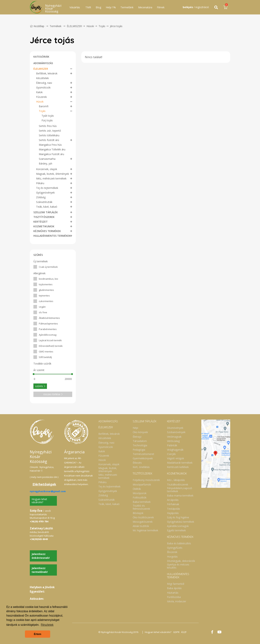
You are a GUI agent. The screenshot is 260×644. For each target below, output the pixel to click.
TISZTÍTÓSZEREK (44, 217)
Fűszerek (41, 97)
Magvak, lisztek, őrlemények (53, 174)
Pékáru (40, 183)
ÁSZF (184, 632)
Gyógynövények (45, 193)
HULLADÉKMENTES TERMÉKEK (52, 236)
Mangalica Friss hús (50, 145)
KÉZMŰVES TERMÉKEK (47, 231)
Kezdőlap (37, 26)
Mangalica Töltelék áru (52, 149)
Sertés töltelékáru (49, 135)
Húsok (90, 26)
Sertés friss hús (48, 126)
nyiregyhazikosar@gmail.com (48, 491)
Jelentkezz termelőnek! (40, 570)
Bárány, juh (45, 163)
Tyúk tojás (48, 116)
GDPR (176, 632)
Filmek (161, 7)
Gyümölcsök (43, 87)
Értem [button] (38, 634)
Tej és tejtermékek (47, 188)
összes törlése (53, 394)
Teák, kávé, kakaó (47, 207)
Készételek (42, 78)
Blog (98, 7)
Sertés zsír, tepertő (50, 131)
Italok (39, 92)
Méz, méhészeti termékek (51, 178)
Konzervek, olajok (47, 169)
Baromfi (44, 106)
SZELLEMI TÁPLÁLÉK (46, 212)
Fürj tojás (47, 120)
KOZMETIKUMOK (44, 226)
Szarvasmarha (47, 159)
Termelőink (127, 7)
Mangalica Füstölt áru (51, 154)
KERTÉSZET (41, 222)
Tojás (102, 26)
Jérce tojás (116, 26)
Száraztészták (44, 202)
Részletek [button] (47, 625)
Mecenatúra (145, 7)
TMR (88, 7)
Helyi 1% (111, 7)
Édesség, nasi (44, 83)
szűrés (40, 386)
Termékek (56, 26)
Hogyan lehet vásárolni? (39, 501)
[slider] (34, 374)
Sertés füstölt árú (49, 140)
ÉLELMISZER (74, 26)
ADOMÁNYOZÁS (43, 63)
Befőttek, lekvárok (47, 73)
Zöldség (41, 197)
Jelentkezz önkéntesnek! (41, 556)
